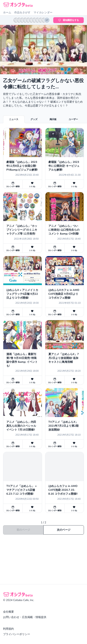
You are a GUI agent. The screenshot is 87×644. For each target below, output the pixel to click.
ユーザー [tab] (73, 119)
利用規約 (8, 629)
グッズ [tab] (34, 119)
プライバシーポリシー (17, 634)
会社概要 (8, 612)
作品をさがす (22, 12)
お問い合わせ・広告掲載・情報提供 (25, 617)
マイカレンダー (43, 12)
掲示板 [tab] (53, 119)
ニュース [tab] (14, 119)
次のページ (64, 530)
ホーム (7, 12)
